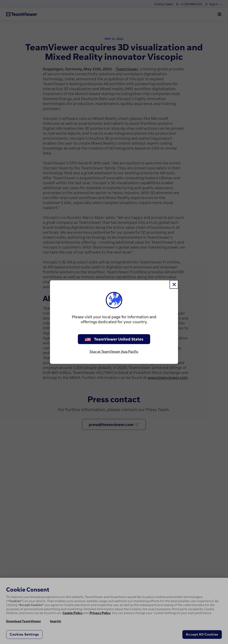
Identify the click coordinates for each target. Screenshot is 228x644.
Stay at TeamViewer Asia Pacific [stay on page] (114, 351)
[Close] (174, 284)
